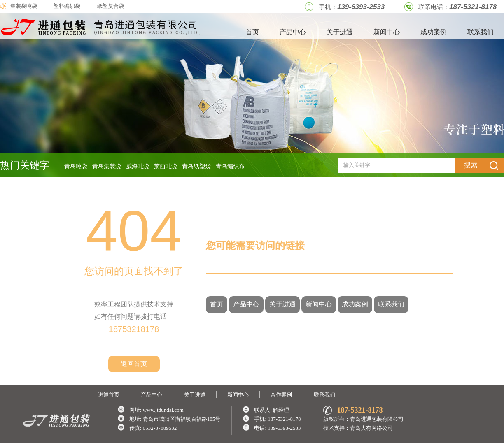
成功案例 (434, 32)
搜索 (481, 166)
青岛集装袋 (107, 166)
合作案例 (281, 395)
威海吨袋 (138, 166)
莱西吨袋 (166, 166)
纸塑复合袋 (111, 6)
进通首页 (109, 395)
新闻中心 (387, 32)
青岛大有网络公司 (371, 428)
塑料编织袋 (67, 6)
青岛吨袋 (76, 166)
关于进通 (340, 32)
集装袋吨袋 (24, 6)
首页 (252, 32)
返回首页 (134, 364)
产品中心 (293, 32)
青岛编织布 (230, 166)
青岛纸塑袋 (196, 166)
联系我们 (481, 32)
